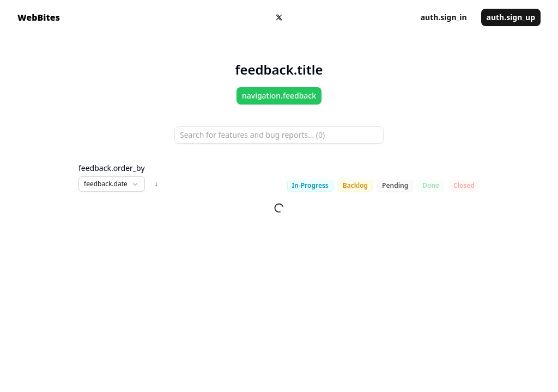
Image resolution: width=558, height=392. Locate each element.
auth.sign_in (444, 17)
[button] (112, 184)
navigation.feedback (279, 96)
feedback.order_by (112, 168)
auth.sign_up (511, 17)
